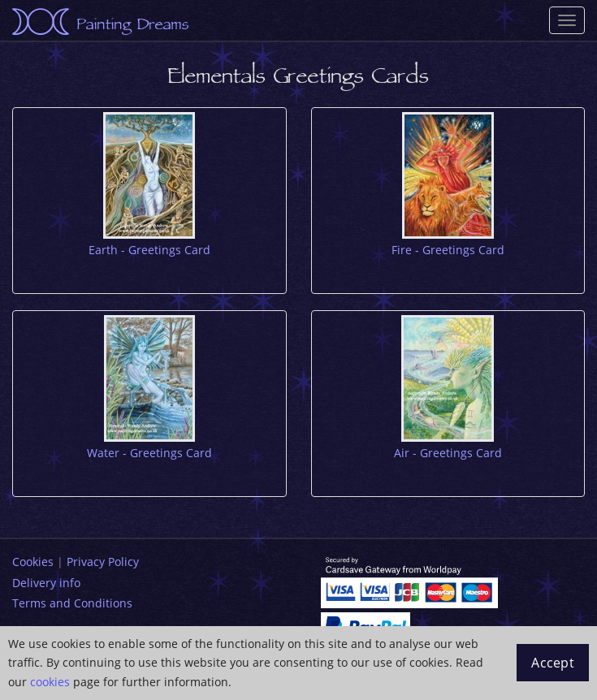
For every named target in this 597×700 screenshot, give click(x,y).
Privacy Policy (103, 562)
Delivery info (46, 583)
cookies (50, 682)
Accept (553, 663)
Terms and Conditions (72, 603)
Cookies (33, 562)
